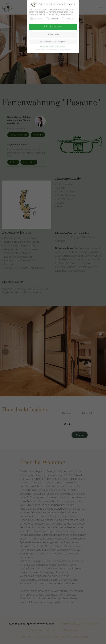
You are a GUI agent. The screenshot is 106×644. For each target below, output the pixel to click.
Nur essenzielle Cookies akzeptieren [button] (53, 42)
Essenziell (36, 19)
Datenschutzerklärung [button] (54, 50)
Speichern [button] (53, 34)
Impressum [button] (67, 50)
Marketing (68, 19)
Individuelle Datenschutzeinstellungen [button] (53, 47)
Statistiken (52, 19)
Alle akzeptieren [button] (53, 27)
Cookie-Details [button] (40, 50)
